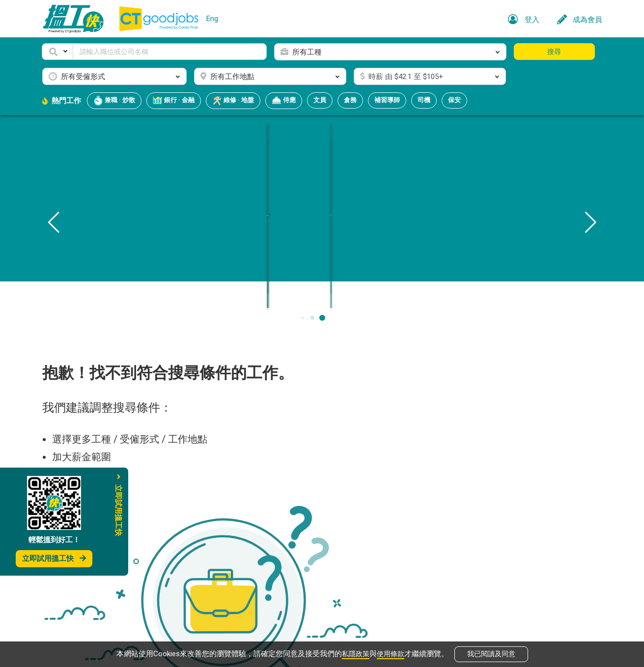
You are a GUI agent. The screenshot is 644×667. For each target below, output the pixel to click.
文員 (320, 100)
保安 (454, 100)
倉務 (350, 100)
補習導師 (387, 100)
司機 (424, 100)
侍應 (284, 101)
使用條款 (392, 653)
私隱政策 (355, 653)
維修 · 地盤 (233, 101)
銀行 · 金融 (174, 101)
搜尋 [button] (554, 52)
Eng (212, 19)
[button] (57, 52)
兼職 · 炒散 (114, 101)
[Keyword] (170, 52)
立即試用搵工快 (54, 558)
